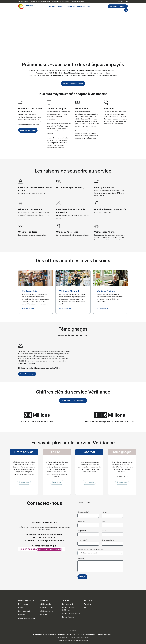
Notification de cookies (87, 634)
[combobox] (100, 553)
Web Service (81, 108)
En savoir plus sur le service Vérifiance (73, 443)
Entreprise (82, 521)
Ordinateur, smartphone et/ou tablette (30, 110)
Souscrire (43, 615)
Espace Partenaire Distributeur (40, 1)
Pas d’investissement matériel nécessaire (71, 211)
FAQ (89, 6)
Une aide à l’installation (67, 232)
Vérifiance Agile (45, 604)
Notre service (23, 604)
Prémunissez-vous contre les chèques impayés (73, 64)
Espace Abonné (23, 1)
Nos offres (71, 6)
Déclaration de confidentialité (44, 634)
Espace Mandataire (78, 1)
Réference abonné (108, 540)
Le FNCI (21, 608)
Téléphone (109, 108)
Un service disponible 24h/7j (70, 187)
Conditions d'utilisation (67, 634)
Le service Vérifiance (57, 6)
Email (104, 521)
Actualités (81, 6)
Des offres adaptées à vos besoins (73, 261)
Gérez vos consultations (30, 209)
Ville (104, 531)
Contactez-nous (123, 1)
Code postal (82, 540)
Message (81, 559)
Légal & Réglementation (26, 618)
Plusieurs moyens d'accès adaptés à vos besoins (73, 94)
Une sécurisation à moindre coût (110, 209)
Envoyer (82, 577)
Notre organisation (25, 611)
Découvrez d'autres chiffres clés (73, 400)
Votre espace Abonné (105, 232)
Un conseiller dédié (28, 232)
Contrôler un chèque (118, 6)
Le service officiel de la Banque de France (35, 189)
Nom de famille (83, 512)
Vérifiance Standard (47, 608)
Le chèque (22, 615)
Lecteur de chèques (57, 108)
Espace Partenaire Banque (61, 1)
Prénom (105, 512)
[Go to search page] (126, 10)
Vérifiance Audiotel (47, 611)
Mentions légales (104, 634)
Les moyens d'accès (104, 187)
